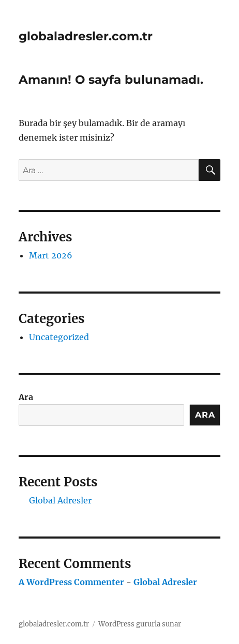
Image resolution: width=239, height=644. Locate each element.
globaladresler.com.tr (86, 36)
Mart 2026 (51, 255)
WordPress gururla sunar (140, 624)
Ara (26, 397)
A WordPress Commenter (71, 582)
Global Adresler (60, 500)
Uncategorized (59, 337)
